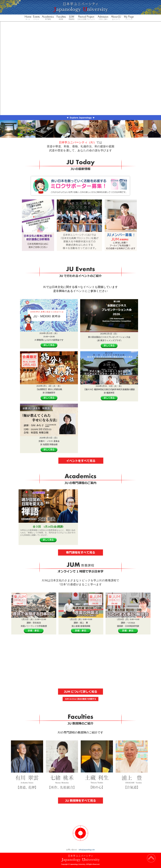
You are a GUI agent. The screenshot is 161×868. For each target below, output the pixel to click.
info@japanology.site (87, 850)
